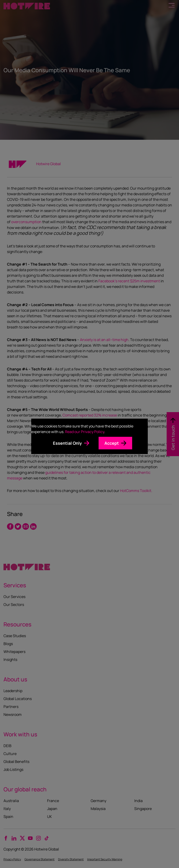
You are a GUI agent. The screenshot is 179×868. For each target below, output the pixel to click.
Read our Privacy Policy (85, 432)
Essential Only (67, 443)
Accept (112, 443)
